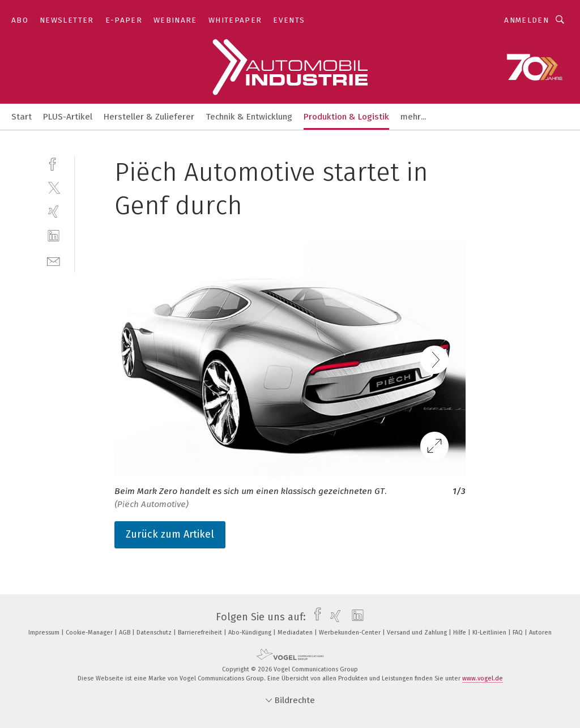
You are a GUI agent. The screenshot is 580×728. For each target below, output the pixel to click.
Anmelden (526, 20)
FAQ (519, 633)
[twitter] (54, 187)
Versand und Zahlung (418, 633)
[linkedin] (54, 236)
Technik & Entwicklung (249, 117)
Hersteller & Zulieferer (149, 117)
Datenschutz (155, 633)
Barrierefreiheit (201, 633)
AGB (125, 633)
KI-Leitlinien (490, 633)
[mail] (54, 260)
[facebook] (54, 163)
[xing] (54, 212)
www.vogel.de (483, 678)
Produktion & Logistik (346, 117)
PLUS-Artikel (68, 117)
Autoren (540, 633)
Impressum (45, 633)
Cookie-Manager (90, 633)
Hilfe (460, 633)
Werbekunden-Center (351, 633)
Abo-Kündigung (251, 633)
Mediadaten (296, 633)
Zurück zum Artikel (170, 534)
